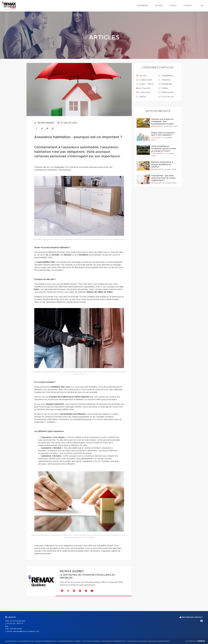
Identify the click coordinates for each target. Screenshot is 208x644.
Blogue (159, 6)
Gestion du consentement (159, 641)
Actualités (143, 88)
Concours (143, 92)
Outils (173, 6)
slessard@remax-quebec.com (26, 631)
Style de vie (166, 97)
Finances (165, 80)
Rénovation (166, 92)
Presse (164, 88)
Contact (188, 6)
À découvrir (144, 80)
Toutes (141, 76)
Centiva (201, 641)
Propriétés (143, 6)
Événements (166, 76)
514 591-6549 (16, 629)
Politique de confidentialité (114, 641)
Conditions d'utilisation (137, 641)
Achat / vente (145, 84)
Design (141, 97)
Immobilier (165, 84)
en (202, 6)
